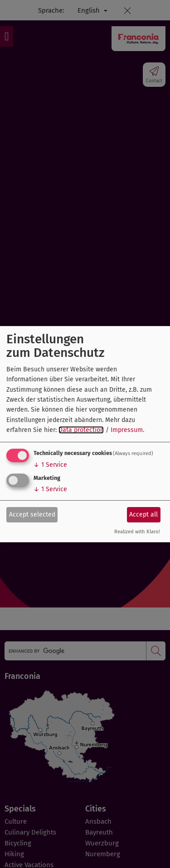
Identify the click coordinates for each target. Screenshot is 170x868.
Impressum (127, 430)
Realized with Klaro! (137, 532)
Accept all (143, 515)
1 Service (50, 465)
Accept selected (32, 515)
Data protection (81, 430)
